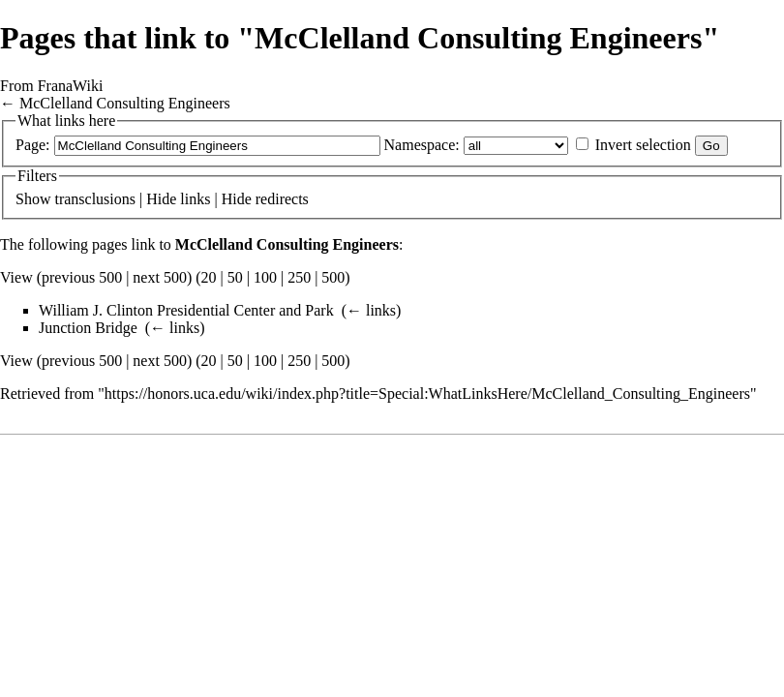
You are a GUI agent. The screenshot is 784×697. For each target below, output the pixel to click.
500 (333, 277)
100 (265, 277)
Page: (33, 145)
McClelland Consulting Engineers (125, 103)
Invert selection (643, 145)
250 (299, 277)
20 (209, 277)
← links (371, 310)
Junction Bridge (88, 328)
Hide (161, 199)
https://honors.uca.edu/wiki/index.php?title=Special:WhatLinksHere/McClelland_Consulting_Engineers (427, 394)
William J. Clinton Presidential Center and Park (186, 310)
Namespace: (422, 145)
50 (235, 277)
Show (33, 199)
